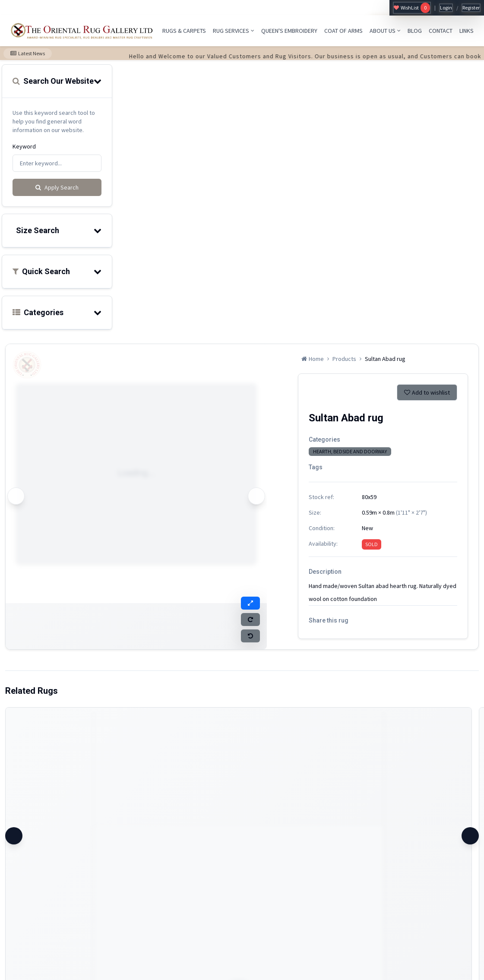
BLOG (415, 31)
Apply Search (57, 187)
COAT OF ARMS (343, 31)
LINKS (467, 31)
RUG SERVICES (234, 31)
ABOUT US (385, 31)
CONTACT (441, 31)
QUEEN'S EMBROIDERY (289, 31)
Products (344, 359)
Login (446, 8)
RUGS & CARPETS (184, 31)
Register (471, 8)
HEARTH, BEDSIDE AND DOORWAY (350, 451)
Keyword (24, 146)
